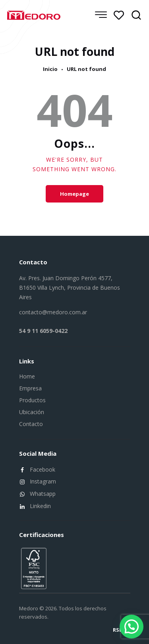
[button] (132, 627)
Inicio (50, 69)
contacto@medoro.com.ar (53, 312)
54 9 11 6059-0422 (43, 331)
